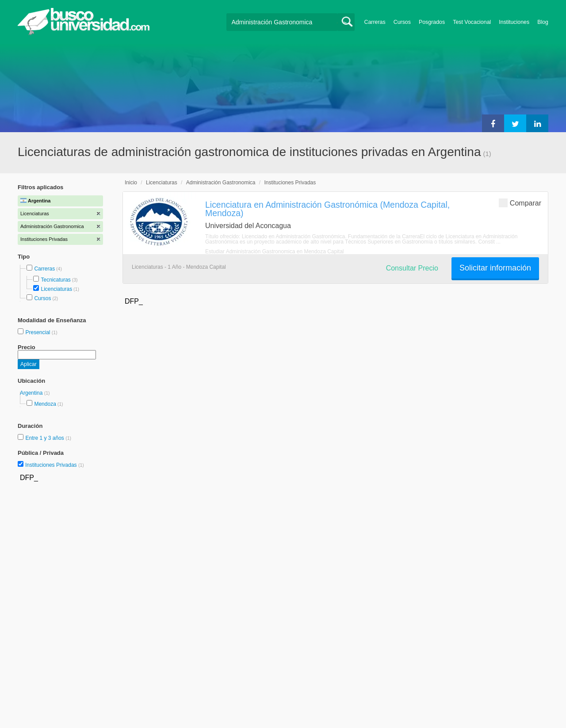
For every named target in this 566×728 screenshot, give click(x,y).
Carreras (375, 22)
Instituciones (514, 22)
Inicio (131, 183)
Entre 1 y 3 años (45, 438)
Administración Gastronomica (221, 183)
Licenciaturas (56, 289)
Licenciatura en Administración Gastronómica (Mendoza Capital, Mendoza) (327, 209)
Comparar (520, 203)
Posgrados (432, 22)
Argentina (32, 393)
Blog (543, 22)
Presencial (38, 332)
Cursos (402, 22)
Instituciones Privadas (55, 465)
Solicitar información (495, 268)
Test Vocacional (472, 22)
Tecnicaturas (55, 280)
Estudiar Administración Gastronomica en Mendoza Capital (275, 252)
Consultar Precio (412, 268)
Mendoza (45, 404)
